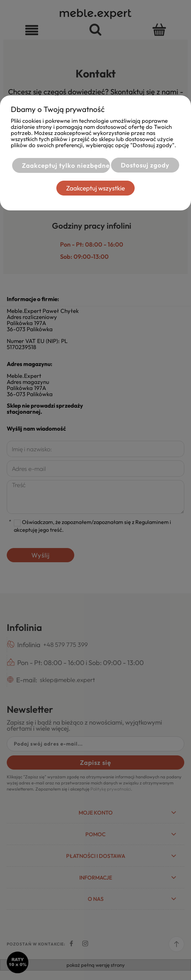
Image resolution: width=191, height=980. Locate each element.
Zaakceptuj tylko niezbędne (66, 165)
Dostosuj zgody (145, 165)
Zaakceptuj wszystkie (95, 188)
